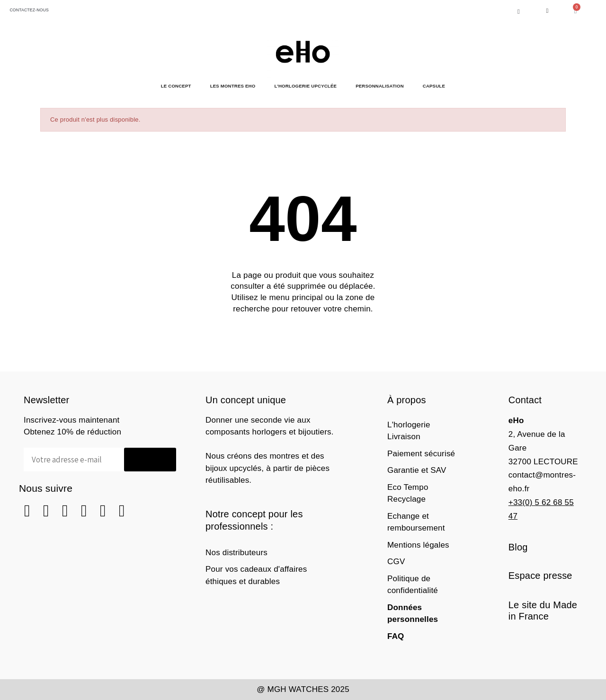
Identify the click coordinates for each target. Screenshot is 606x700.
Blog (518, 547)
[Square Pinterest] (65, 511)
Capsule (434, 86)
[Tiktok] (122, 511)
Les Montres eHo (233, 86)
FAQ (396, 636)
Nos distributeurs (236, 553)
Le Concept (176, 86)
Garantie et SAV (417, 470)
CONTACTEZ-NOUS (28, 10)
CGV (396, 562)
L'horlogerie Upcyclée (305, 86)
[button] (519, 12)
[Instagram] (46, 511)
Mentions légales (418, 545)
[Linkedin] (84, 511)
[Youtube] (103, 511)
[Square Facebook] (27, 511)
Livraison (404, 437)
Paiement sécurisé (421, 454)
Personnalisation (380, 86)
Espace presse (540, 576)
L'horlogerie (409, 425)
